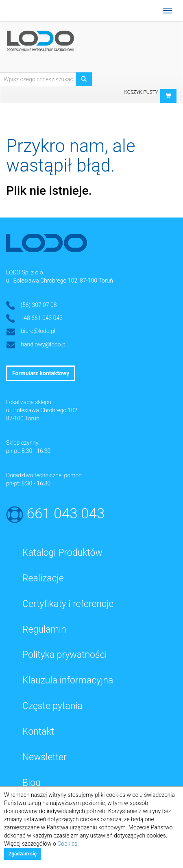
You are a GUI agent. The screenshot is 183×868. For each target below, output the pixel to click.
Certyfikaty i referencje (68, 604)
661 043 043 (66, 514)
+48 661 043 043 (41, 318)
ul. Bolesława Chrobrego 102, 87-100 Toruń (60, 281)
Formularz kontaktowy (41, 373)
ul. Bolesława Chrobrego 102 (42, 410)
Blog (32, 783)
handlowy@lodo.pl (44, 344)
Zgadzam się (23, 854)
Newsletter (45, 757)
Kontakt (38, 732)
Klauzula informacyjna (68, 680)
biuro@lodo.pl (38, 331)
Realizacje (43, 578)
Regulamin (44, 630)
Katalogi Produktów (62, 553)
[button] (168, 96)
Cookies (67, 844)
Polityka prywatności (65, 655)
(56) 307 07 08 (38, 305)
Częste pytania (52, 706)
